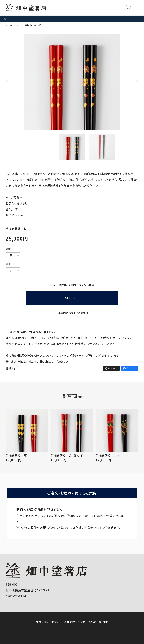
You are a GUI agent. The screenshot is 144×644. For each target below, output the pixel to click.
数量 (8, 264)
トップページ (12, 25)
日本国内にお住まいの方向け (72, 313)
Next (135, 87)
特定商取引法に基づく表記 (80, 622)
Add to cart (72, 298)
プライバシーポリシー (49, 622)
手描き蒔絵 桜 (33, 25)
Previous (9, 87)
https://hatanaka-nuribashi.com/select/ (38, 361)
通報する (11, 368)
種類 (8, 249)
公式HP (103, 622)
